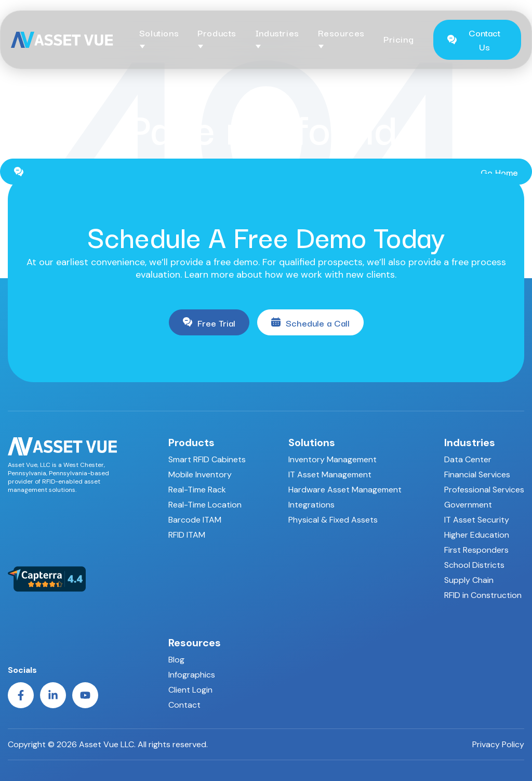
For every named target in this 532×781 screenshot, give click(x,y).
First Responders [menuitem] (476, 550)
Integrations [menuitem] (311, 505)
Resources (341, 32)
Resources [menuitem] (195, 643)
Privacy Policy (498, 745)
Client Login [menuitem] (190, 690)
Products (217, 32)
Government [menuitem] (468, 505)
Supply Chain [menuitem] (469, 580)
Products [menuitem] (191, 442)
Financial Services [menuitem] (477, 474)
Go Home (266, 172)
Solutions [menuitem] (312, 442)
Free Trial (209, 323)
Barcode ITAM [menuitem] (195, 520)
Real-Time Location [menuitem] (205, 505)
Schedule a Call (310, 323)
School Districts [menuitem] (474, 565)
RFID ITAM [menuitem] (187, 535)
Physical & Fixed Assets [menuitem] (333, 520)
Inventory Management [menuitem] (332, 459)
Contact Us (474, 40)
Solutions (159, 32)
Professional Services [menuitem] (484, 490)
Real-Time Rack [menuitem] (197, 490)
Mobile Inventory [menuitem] (200, 474)
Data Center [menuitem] (468, 459)
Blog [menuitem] (176, 660)
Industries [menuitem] (470, 442)
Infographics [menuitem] (192, 675)
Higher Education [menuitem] (477, 535)
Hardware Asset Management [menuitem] (345, 490)
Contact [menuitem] (184, 705)
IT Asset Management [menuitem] (330, 474)
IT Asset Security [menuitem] (477, 520)
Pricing (398, 39)
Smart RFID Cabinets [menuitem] (207, 459)
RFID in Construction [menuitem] (483, 595)
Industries (277, 32)
